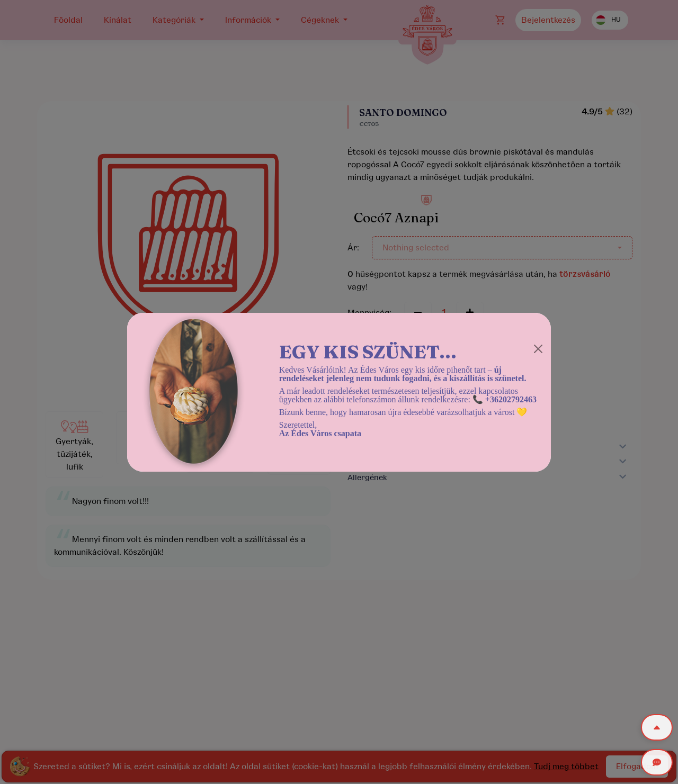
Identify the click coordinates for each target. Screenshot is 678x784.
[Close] (538, 349)
